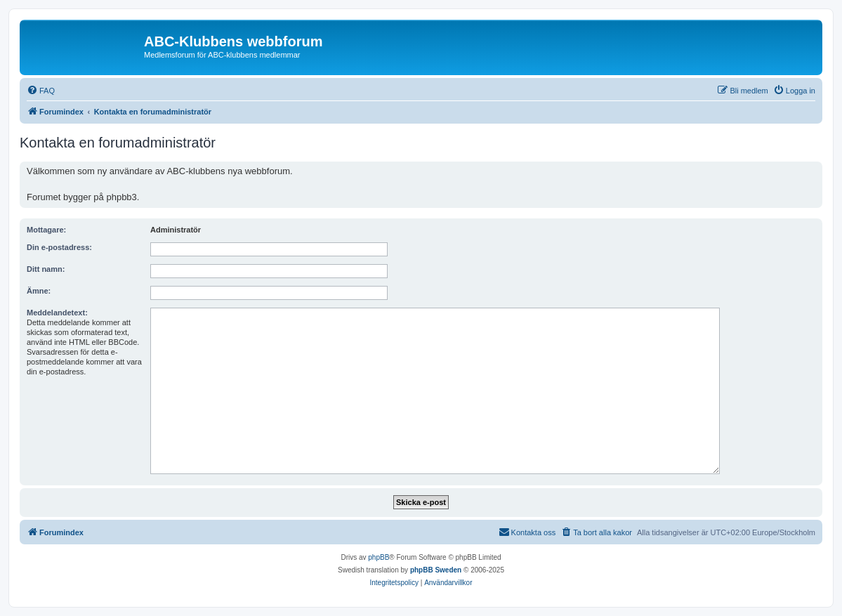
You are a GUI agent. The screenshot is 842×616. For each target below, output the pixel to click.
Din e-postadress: (59, 247)
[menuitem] (41, 91)
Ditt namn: (46, 269)
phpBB (379, 557)
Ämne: (39, 291)
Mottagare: (46, 230)
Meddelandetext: (57, 313)
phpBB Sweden (436, 570)
